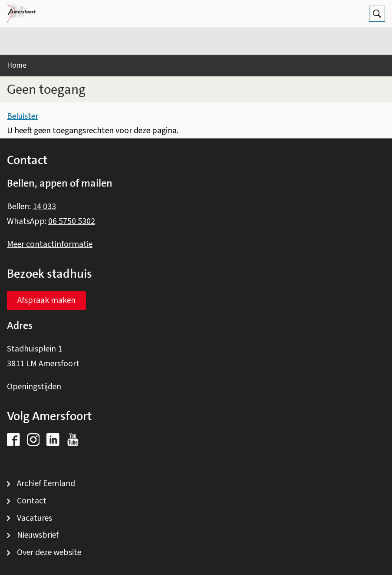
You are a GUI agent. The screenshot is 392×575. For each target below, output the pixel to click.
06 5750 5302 (72, 221)
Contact (32, 501)
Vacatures (35, 518)
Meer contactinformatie (50, 244)
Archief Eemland (46, 483)
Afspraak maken (46, 300)
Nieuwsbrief (38, 535)
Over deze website (49, 552)
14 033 (44, 207)
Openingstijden (34, 387)
